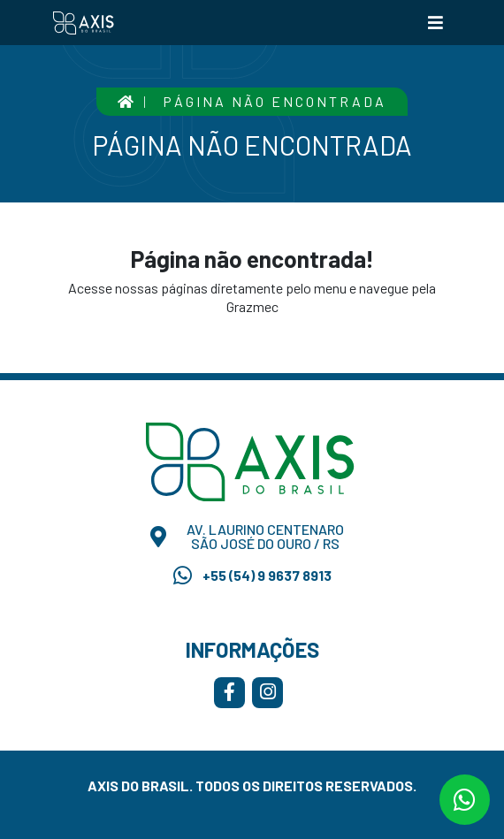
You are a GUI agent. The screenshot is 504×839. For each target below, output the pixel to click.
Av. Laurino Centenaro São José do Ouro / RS (247, 537)
